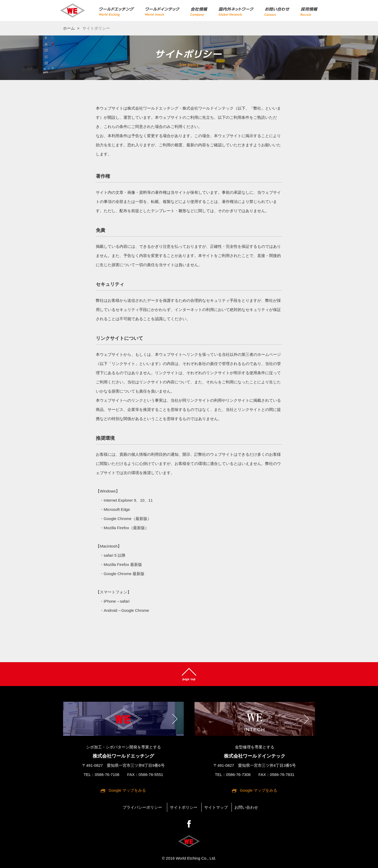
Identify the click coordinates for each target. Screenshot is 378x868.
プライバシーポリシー (142, 807)
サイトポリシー (184, 807)
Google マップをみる (127, 790)
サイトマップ (216, 807)
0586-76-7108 (107, 775)
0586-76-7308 (238, 775)
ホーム (69, 28)
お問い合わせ (246, 807)
